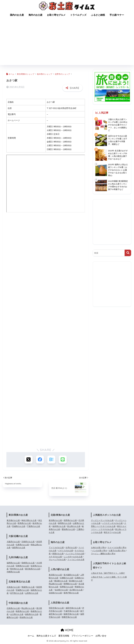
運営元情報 (64, 636)
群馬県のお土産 (24, 523)
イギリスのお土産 (66, 551)
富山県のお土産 (74, 526)
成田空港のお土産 (73, 608)
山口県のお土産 (17, 614)
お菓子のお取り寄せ (117, 551)
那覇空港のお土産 (69, 617)
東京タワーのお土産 (112, 532)
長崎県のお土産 (28, 563)
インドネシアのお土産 (75, 554)
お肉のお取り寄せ (99, 548)
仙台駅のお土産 (61, 590)
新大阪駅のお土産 (71, 575)
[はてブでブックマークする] (51, 460)
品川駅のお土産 (76, 590)
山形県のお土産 (32, 593)
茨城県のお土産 (19, 526)
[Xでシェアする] (28, 460)
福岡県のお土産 (13, 563)
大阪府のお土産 (13, 542)
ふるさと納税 (98, 15)
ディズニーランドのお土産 (102, 520)
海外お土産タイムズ (46, 636)
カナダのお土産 (55, 557)
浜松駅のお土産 (55, 593)
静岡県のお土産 (65, 523)
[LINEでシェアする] (63, 460)
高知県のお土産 (26, 617)
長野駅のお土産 (66, 587)
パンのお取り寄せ (100, 551)
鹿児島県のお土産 (33, 569)
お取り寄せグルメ (56, 15)
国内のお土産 (17, 15)
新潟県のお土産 (55, 520)
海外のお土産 (35, 15)
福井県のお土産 (59, 526)
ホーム (31, 636)
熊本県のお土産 (17, 569)
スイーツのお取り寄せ (117, 548)
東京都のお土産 (13, 520)
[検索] (128, 253)
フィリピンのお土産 (76, 560)
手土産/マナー (117, 15)
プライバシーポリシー (82, 636)
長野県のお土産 (70, 520)
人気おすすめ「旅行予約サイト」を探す (108, 573)
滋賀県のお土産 (19, 548)
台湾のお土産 (71, 548)
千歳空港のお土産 (71, 611)
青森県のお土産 (28, 587)
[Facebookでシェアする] (40, 460)
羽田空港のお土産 (56, 608)
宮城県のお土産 (22, 590)
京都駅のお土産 (66, 578)
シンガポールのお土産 (73, 557)
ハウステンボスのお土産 (112, 523)
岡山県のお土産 (28, 608)
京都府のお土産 (28, 542)
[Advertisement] (67, 43)
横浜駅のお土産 (61, 581)
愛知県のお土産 (68, 529)
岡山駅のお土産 (55, 584)
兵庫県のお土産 (22, 545)
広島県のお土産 (13, 608)
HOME (67, 630)
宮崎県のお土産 (22, 566)
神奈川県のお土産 (29, 520)
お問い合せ (101, 636)
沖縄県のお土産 (13, 572)
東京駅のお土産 (55, 575)
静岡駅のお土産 (70, 584)
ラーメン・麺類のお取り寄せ (103, 554)
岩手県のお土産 (17, 593)
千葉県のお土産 (33, 526)
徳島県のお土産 (32, 614)
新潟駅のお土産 (76, 581)
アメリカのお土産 (56, 548)
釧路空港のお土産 (71, 614)
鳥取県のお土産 (22, 611)
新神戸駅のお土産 (71, 593)
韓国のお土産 (58, 554)
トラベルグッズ (78, 15)
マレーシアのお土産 (57, 560)
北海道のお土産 (13, 587)
